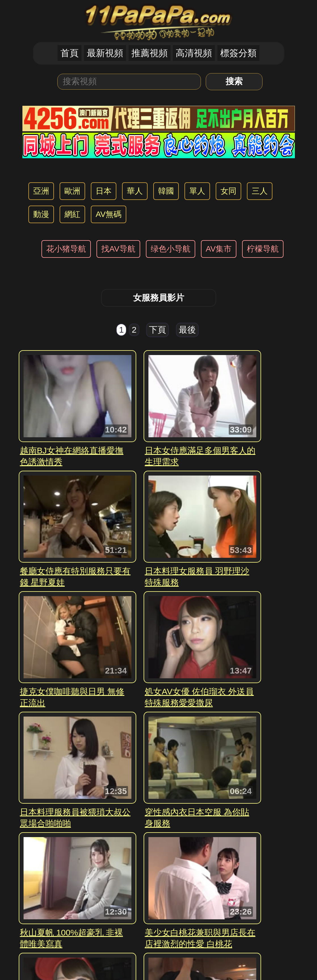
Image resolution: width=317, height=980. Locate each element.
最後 (187, 330)
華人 (135, 191)
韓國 (166, 191)
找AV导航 (118, 249)
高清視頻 (194, 53)
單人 (197, 191)
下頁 (158, 330)
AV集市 (219, 249)
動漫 (41, 214)
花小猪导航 (66, 249)
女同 (228, 191)
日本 (104, 191)
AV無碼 (109, 214)
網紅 (72, 214)
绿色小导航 (171, 249)
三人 (260, 191)
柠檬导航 (263, 249)
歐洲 (72, 191)
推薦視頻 (150, 53)
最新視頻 (105, 53)
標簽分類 (238, 53)
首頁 (70, 53)
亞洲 (41, 191)
